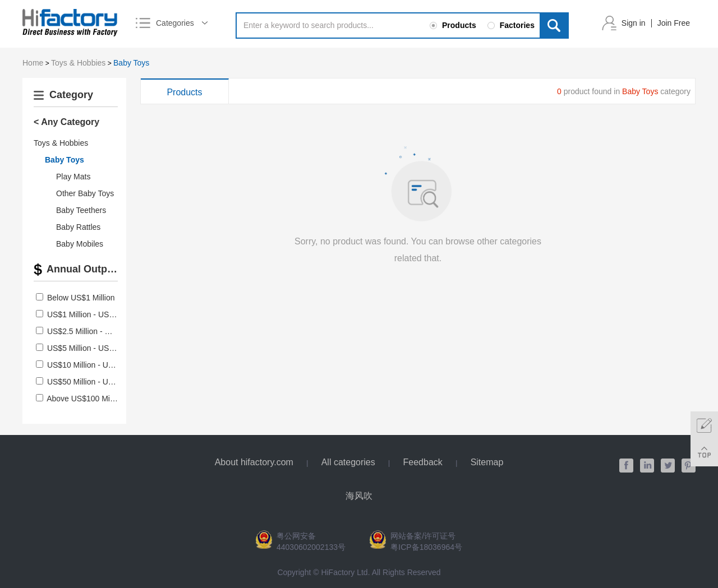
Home (33, 63)
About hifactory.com (254, 462)
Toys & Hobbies (78, 63)
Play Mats (73, 177)
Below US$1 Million (81, 298)
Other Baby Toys (85, 193)
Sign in (634, 23)
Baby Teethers (81, 210)
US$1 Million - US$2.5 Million (98, 314)
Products (184, 92)
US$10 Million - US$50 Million (99, 365)
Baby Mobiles (80, 244)
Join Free (674, 23)
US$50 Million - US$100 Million (101, 382)
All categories (348, 462)
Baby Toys (131, 63)
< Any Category (66, 122)
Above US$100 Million (85, 399)
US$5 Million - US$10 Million (97, 348)
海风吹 (359, 496)
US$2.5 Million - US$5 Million (98, 331)
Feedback (423, 462)
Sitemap (487, 462)
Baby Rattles (78, 227)
